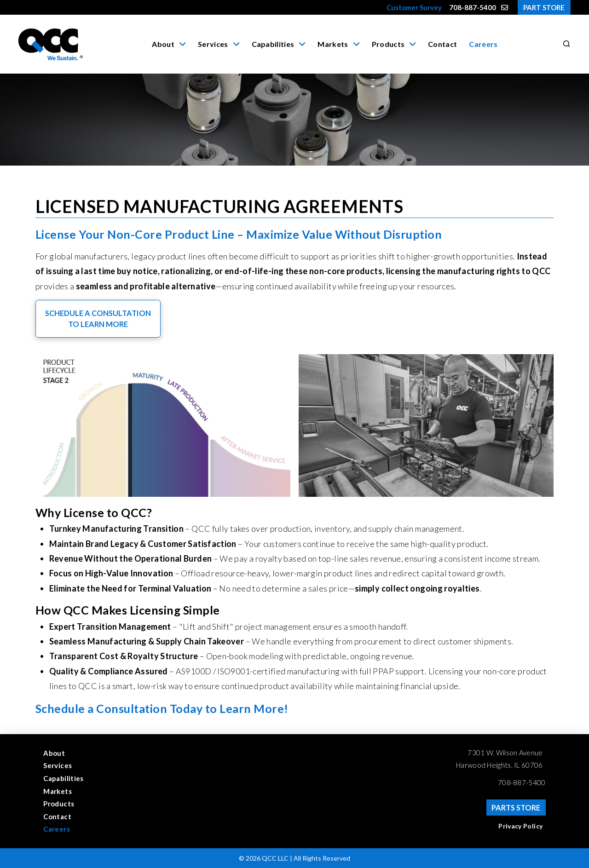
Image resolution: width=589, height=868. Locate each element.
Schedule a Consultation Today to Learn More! (162, 708)
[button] (565, 44)
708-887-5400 (522, 782)
